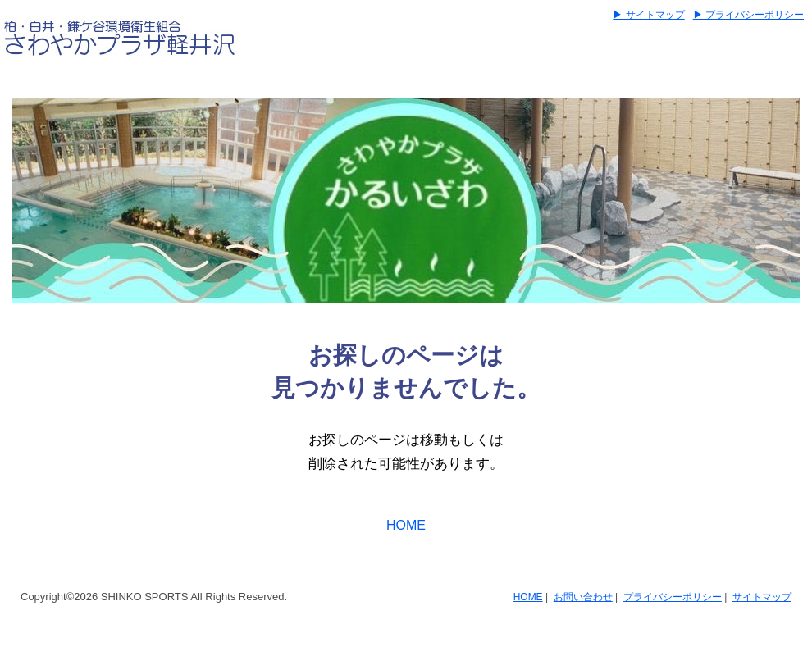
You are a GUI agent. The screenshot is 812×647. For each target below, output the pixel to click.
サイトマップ (762, 597)
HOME (406, 525)
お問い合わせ (583, 597)
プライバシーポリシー (673, 597)
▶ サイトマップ (648, 15)
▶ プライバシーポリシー (748, 15)
